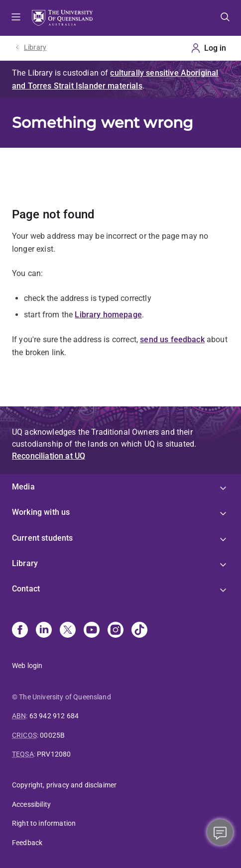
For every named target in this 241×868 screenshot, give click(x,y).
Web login (27, 666)
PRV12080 (54, 754)
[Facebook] (20, 631)
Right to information (44, 823)
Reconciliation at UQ (49, 456)
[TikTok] (139, 631)
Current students (43, 538)
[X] (68, 631)
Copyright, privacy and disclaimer (64, 785)
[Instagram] (116, 631)
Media (23, 487)
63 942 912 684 (54, 716)
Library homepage (108, 315)
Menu (16, 18)
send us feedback (172, 339)
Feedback (27, 843)
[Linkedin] (44, 631)
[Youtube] (92, 631)
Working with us (41, 512)
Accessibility (31, 804)
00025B (52, 735)
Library (35, 47)
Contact (26, 589)
